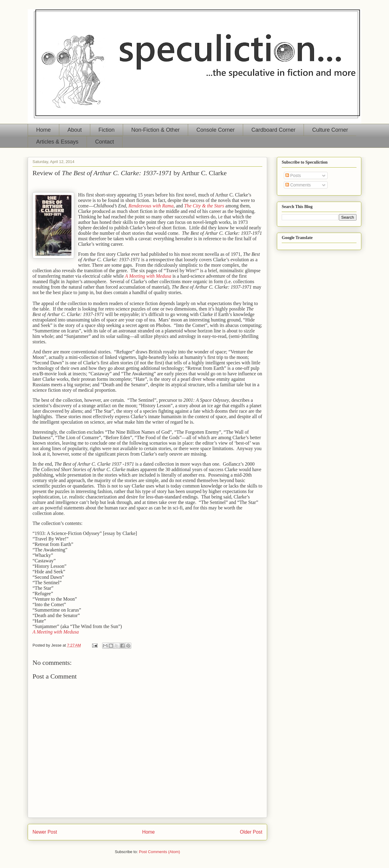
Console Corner (215, 130)
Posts (293, 175)
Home (43, 130)
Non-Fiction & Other (155, 130)
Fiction (107, 130)
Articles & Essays (57, 142)
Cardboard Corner (273, 130)
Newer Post (45, 832)
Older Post (251, 832)
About (75, 130)
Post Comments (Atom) (159, 852)
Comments (298, 185)
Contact (105, 142)
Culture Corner (330, 130)
